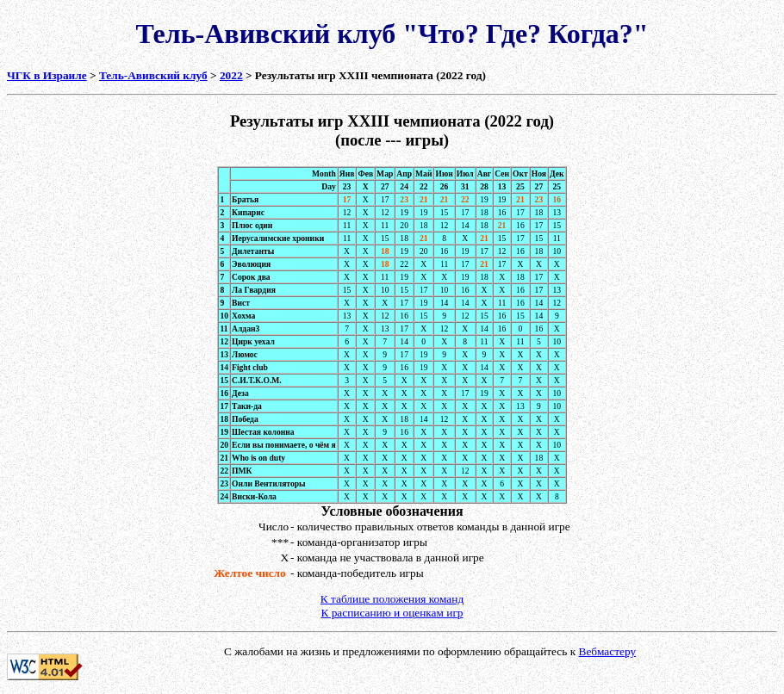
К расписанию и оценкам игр (392, 613)
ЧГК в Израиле (47, 75)
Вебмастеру (608, 651)
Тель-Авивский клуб (153, 75)
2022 (231, 75)
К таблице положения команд (392, 599)
